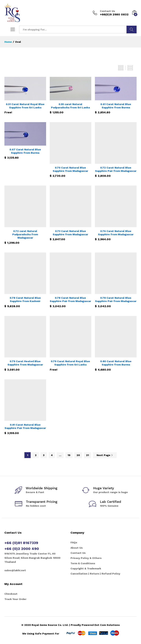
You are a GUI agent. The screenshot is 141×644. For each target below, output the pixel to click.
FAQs (74, 542)
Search (132, 30)
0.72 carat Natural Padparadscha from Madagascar (25, 234)
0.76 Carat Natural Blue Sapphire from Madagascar (116, 233)
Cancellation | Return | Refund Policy (95, 574)
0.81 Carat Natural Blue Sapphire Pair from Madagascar (25, 426)
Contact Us (107, 11)
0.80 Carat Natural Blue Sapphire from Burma (116, 363)
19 (69, 455)
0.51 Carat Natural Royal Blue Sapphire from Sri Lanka (25, 106)
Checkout (11, 594)
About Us (77, 548)
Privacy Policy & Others (86, 558)
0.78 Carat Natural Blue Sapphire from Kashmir (25, 299)
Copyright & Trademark (86, 568)
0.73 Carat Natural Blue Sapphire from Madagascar (70, 233)
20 (78, 455)
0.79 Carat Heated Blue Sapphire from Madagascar (25, 363)
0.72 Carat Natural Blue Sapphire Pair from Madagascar (116, 169)
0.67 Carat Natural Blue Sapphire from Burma (25, 151)
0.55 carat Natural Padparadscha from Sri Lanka (70, 106)
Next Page (105, 455)
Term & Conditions (83, 563)
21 (87, 455)
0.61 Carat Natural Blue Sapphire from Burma (116, 106)
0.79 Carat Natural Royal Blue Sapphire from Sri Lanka (70, 363)
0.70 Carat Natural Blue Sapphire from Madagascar (70, 169)
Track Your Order (15, 599)
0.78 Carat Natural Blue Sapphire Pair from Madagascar (70, 299)
